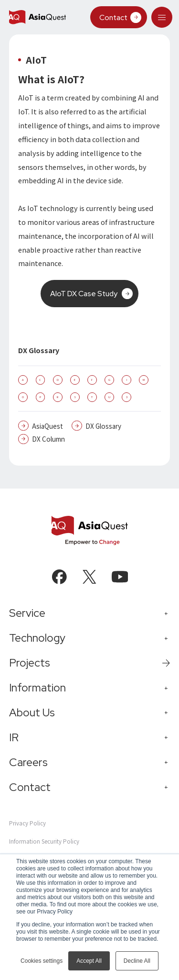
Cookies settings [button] (42, 961)
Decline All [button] (137, 961)
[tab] (162, 17)
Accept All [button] (89, 961)
